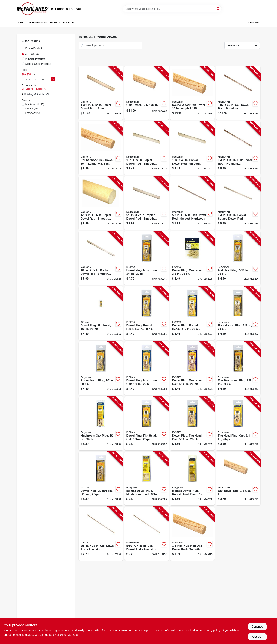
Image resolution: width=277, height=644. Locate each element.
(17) (35, 104)
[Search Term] (172, 9)
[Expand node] (23, 94)
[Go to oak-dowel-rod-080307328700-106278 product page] (238, 148)
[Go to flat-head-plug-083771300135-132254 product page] (238, 258)
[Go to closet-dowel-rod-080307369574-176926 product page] (101, 93)
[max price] (43, 79)
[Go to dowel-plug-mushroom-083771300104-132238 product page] (192, 258)
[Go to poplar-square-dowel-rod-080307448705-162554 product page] (238, 203)
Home (20, 22)
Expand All (41, 89)
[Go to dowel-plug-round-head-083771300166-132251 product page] (147, 313)
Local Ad (69, 22)
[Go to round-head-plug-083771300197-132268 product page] (101, 368)
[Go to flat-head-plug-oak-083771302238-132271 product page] (238, 423)
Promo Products (34, 48)
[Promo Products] (23, 48)
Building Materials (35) (37, 94)
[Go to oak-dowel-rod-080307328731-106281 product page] (238, 93)
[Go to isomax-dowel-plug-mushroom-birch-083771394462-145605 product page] (147, 479)
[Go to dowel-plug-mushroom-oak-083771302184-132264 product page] (192, 368)
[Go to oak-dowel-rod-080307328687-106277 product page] (192, 203)
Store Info (253, 22)
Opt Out (257, 637)
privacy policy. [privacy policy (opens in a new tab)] (212, 630)
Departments (36, 22)
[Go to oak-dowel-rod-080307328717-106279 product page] (101, 148)
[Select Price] (53, 79)
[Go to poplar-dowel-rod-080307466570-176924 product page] (147, 148)
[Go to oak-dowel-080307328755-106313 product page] (147, 93)
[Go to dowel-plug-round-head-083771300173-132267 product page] (192, 313)
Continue (257, 627)
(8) (33, 113)
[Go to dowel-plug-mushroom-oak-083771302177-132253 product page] (147, 368)
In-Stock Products (35, 59)
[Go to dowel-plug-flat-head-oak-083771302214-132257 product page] (147, 423)
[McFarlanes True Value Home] (33, 9)
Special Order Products (38, 64)
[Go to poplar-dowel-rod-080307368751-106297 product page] (101, 203)
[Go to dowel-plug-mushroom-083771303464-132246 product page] (147, 258)
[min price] (28, 79)
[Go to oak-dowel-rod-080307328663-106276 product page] (238, 479)
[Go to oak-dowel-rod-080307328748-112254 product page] (192, 93)
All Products (32, 54)
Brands (55, 22)
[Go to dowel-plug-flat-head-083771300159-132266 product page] (101, 313)
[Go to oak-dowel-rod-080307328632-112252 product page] (147, 534)
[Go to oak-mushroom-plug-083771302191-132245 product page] (238, 368)
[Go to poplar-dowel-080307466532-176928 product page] (101, 258)
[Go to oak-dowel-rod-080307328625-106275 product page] (192, 534)
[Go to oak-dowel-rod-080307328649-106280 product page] (101, 534)
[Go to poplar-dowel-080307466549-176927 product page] (147, 203)
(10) (32, 109)
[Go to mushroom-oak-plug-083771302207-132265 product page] (101, 423)
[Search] (218, 9)
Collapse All (28, 89)
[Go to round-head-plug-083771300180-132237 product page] (238, 313)
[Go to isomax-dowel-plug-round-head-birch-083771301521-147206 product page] (192, 479)
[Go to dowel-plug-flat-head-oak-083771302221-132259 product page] (192, 423)
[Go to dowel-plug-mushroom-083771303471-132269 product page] (101, 479)
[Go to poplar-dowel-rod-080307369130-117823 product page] (192, 148)
